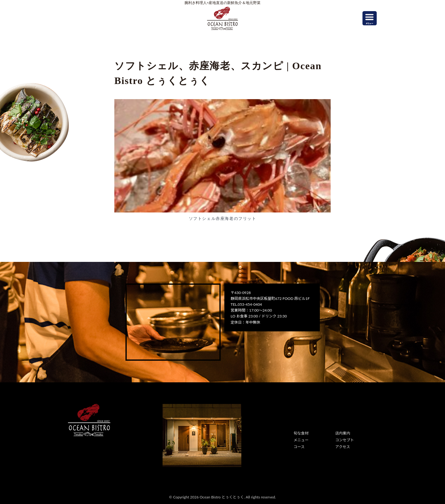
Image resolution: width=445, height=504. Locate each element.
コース (299, 447)
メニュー (301, 440)
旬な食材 (301, 433)
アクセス (343, 447)
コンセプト (345, 440)
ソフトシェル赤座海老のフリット (223, 218)
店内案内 (343, 433)
